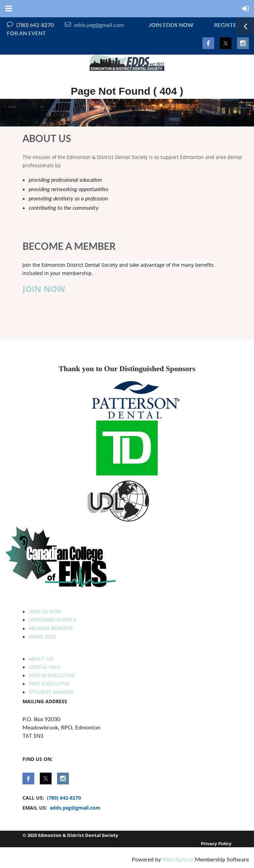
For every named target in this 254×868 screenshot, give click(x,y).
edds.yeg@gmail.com (94, 25)
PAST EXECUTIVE (49, 684)
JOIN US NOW (45, 612)
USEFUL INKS (44, 667)
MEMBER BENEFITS (51, 628)
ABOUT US (41, 659)
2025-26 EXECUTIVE (52, 676)
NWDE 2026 (42, 637)
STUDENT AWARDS (51, 692)
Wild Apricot (178, 859)
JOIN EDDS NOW (170, 25)
